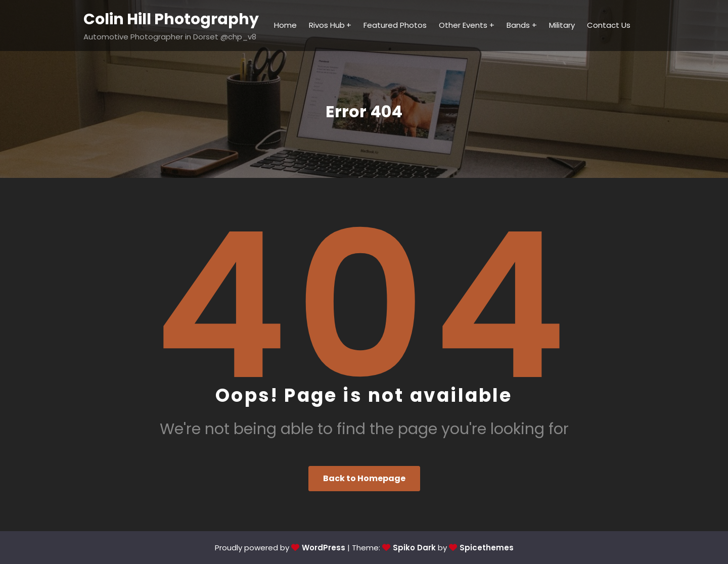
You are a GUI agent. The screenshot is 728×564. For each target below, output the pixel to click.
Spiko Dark (414, 548)
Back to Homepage (364, 478)
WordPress (324, 548)
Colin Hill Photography (171, 19)
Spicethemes (487, 548)
